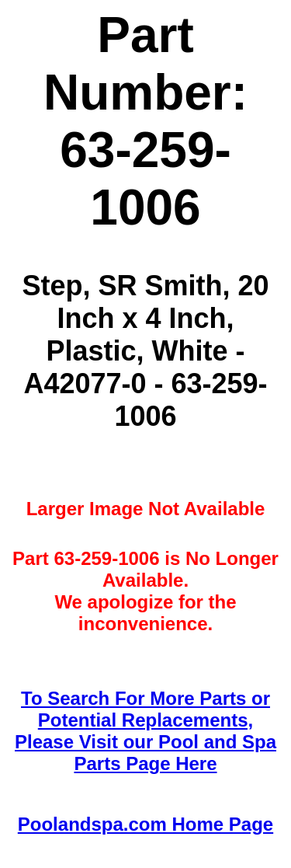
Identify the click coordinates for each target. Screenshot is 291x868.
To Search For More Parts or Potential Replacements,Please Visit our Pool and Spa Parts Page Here (145, 731)
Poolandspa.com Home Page (145, 824)
